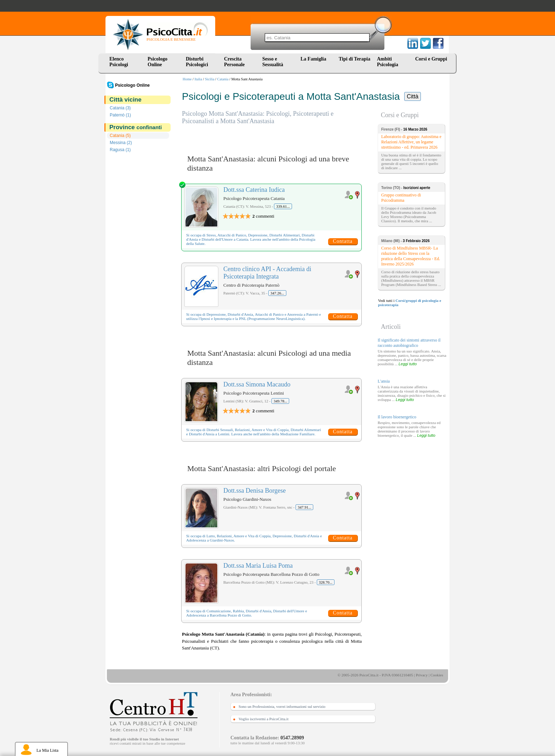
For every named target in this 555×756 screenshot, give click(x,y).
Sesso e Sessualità (273, 62)
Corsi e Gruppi (431, 59)
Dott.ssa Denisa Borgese (254, 491)
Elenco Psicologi (119, 62)
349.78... (281, 401)
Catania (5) (120, 136)
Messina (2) (121, 143)
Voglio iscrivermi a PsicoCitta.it (264, 719)
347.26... (277, 293)
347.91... (305, 507)
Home (187, 79)
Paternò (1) (120, 115)
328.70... (326, 582)
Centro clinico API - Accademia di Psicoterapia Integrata (267, 273)
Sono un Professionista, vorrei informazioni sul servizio (282, 706)
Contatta (343, 241)
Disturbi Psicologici (197, 62)
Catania (223, 79)
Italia (198, 79)
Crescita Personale (234, 62)
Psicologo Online (158, 62)
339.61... (283, 206)
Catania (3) (120, 108)
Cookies (437, 675)
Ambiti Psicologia (388, 62)
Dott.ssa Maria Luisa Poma (258, 566)
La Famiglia (315, 59)
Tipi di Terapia (354, 59)
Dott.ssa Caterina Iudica (254, 190)
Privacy (422, 675)
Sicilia (210, 79)
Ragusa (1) (120, 150)
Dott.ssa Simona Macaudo (257, 384)
